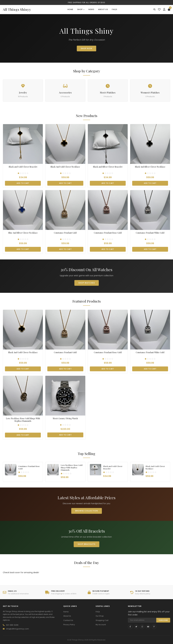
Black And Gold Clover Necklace (65, 167)
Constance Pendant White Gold (150, 233)
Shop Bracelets (86, 544)
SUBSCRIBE (163, 620)
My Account (101, 625)
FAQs (114, 9)
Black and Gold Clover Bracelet (23, 167)
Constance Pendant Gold (65, 233)
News (91, 9)
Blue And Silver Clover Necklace (23, 233)
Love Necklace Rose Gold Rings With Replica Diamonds (23, 420)
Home (70, 9)
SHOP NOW (86, 48)
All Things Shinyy (17, 9)
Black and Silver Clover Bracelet (108, 167)
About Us (103, 9)
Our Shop (100, 616)
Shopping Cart (102, 620)
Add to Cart (23, 183)
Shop (81, 9)
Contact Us (68, 620)
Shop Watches (87, 283)
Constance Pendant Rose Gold (108, 233)
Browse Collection (87, 511)
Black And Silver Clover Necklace (150, 167)
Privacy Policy (69, 625)
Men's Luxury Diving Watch (65, 418)
